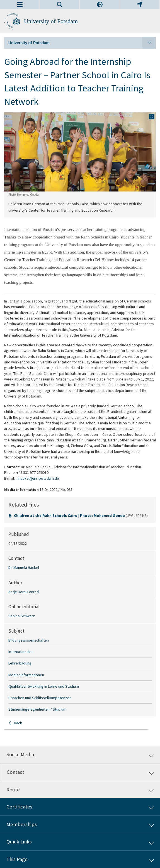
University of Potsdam (51, 21)
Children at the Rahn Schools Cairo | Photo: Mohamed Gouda (70, 515)
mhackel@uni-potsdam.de (37, 478)
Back (18, 723)
